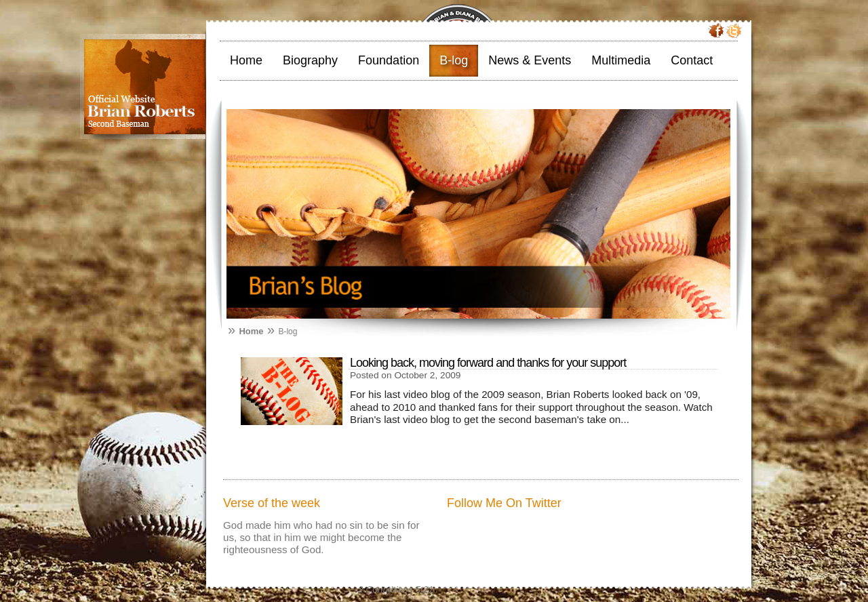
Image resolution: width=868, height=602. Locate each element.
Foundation (389, 60)
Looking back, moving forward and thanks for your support (488, 363)
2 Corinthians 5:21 (396, 589)
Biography (310, 60)
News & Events (530, 60)
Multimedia (621, 60)
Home (246, 60)
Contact (692, 60)
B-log (454, 60)
